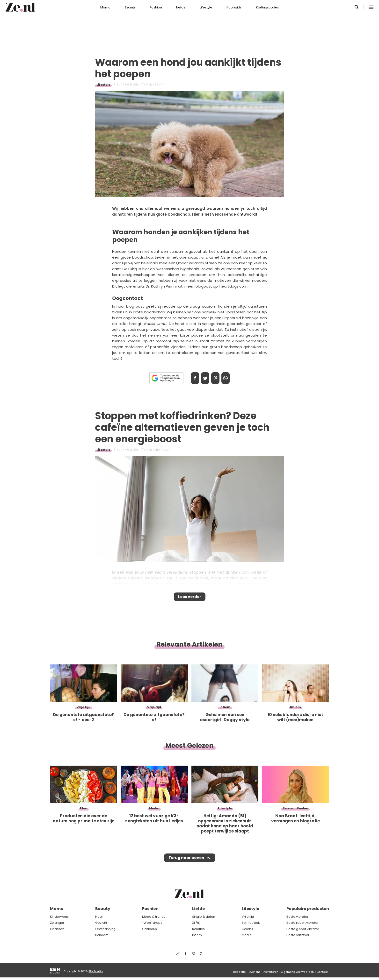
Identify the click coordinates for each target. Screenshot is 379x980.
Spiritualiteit (251, 923)
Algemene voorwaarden (297, 972)
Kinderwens (59, 917)
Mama (105, 7)
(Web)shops (152, 923)
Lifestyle (206, 7)
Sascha (159, 85)
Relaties (198, 929)
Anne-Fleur (162, 450)
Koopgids (234, 7)
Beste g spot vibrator (303, 929)
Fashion (156, 7)
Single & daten (204, 917)
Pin (217, 378)
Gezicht (101, 923)
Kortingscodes (267, 7)
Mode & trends (154, 917)
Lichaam (102, 935)
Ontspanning (105, 929)
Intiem (197, 935)
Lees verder (190, 598)
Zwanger (57, 923)
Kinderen (57, 929)
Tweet (204, 378)
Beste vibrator (297, 917)
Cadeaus (149, 929)
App (231, 378)
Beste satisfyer (298, 935)
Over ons (255, 972)
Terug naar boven (186, 862)
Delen (190, 378)
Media (247, 935)
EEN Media (96, 971)
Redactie (239, 972)
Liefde (181, 7)
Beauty (130, 7)
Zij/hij (196, 923)
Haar (99, 917)
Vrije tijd (248, 917)
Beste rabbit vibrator (302, 923)
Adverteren (271, 972)
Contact (322, 972)
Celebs (247, 929)
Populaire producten (308, 909)
